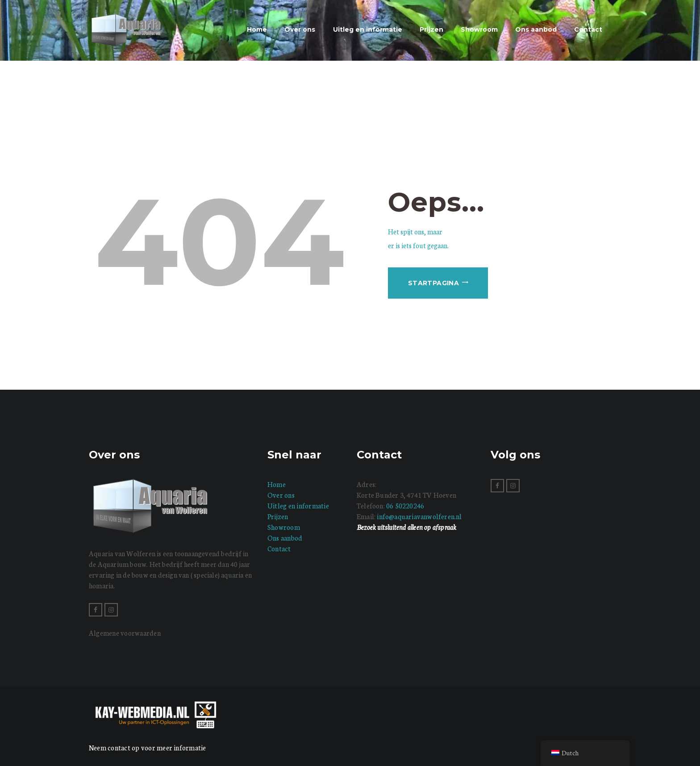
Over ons (281, 495)
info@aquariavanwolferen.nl (419, 516)
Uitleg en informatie (298, 506)
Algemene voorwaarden (125, 633)
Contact (279, 548)
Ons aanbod (285, 538)
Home (277, 484)
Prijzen (278, 516)
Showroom (284, 527)
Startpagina (433, 283)
